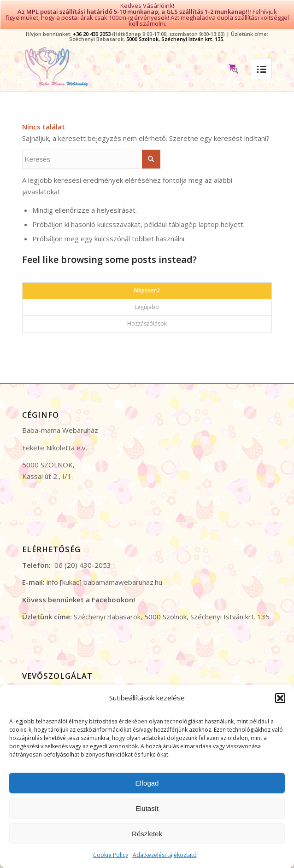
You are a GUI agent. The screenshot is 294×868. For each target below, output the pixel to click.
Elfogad (147, 783)
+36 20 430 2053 (92, 21)
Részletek (147, 834)
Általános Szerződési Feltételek (72, 677)
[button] (280, 698)
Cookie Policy (111, 855)
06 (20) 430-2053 (83, 553)
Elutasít (147, 808)
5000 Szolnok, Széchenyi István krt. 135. (175, 26)
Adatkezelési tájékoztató (165, 855)
